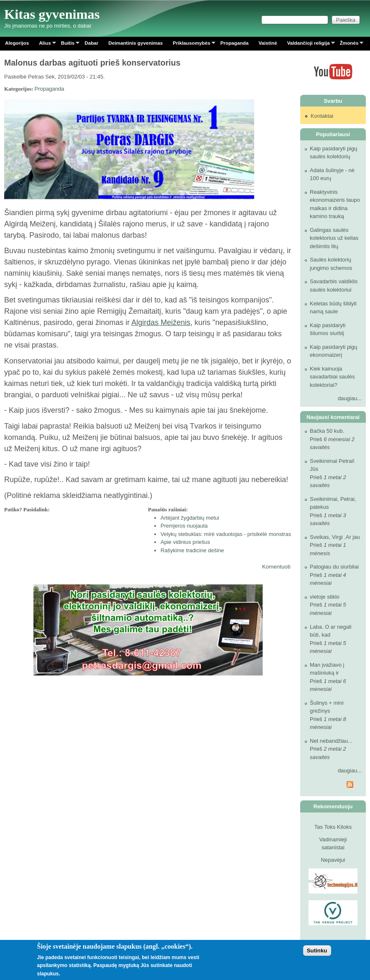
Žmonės (349, 44)
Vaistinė (268, 43)
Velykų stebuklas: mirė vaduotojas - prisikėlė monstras (226, 534)
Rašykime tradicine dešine (192, 550)
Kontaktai (322, 116)
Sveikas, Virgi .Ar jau (335, 537)
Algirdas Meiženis (161, 322)
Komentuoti (276, 567)
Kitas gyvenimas (52, 14)
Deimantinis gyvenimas (135, 43)
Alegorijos (17, 43)
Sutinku (317, 951)
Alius (45, 44)
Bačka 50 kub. (327, 431)
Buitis (68, 44)
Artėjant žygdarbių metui (190, 518)
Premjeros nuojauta (184, 526)
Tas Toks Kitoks (333, 827)
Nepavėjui (333, 860)
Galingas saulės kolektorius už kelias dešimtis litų (334, 238)
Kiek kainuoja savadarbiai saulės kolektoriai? (332, 377)
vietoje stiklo (325, 597)
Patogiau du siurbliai (334, 567)
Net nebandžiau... (331, 741)
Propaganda (235, 43)
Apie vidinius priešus (185, 542)
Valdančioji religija (309, 44)
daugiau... (350, 398)
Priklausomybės (191, 44)
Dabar (91, 43)
